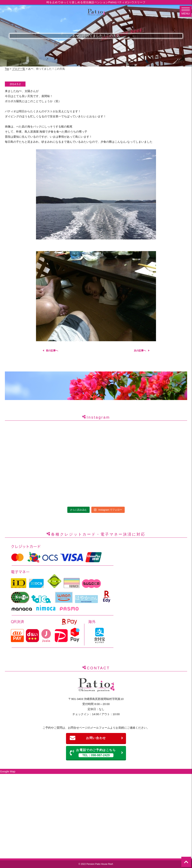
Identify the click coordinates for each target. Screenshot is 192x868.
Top (7, 69)
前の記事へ (52, 351)
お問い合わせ (97, 738)
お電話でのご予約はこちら (97, 753)
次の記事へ (140, 351)
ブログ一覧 (19, 69)
